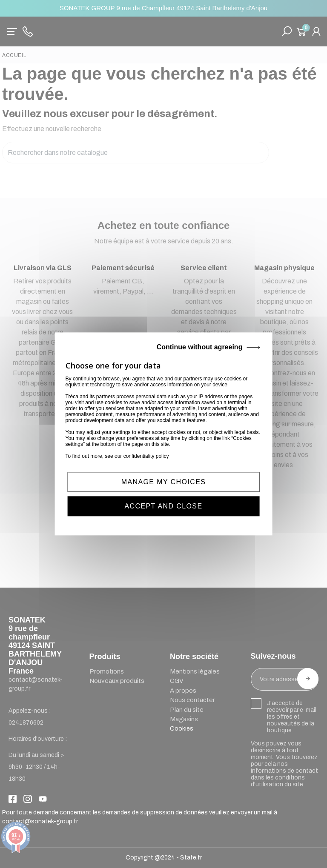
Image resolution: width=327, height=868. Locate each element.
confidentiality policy (146, 456)
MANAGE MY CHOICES (164, 482)
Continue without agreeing (200, 347)
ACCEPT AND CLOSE (163, 507)
